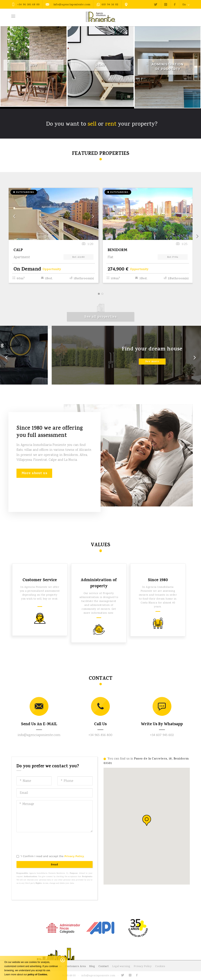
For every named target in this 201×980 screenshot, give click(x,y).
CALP (18, 250)
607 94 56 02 (107, 5)
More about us (34, 474)
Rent (100, 65)
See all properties (100, 317)
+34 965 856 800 (100, 735)
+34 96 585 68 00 (26, 4)
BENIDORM (117, 250)
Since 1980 (158, 580)
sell (92, 125)
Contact (104, 967)
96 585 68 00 (69, 976)
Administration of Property (168, 67)
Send (54, 865)
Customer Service (40, 580)
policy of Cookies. (38, 975)
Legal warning (121, 967)
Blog (92, 967)
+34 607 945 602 (162, 735)
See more (100, 366)
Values (101, 545)
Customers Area (75, 967)
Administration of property (99, 584)
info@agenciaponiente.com (68, 4)
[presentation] (46, 843)
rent (111, 125)
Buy (34, 65)
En (186, 5)
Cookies (160, 967)
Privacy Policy (143, 967)
